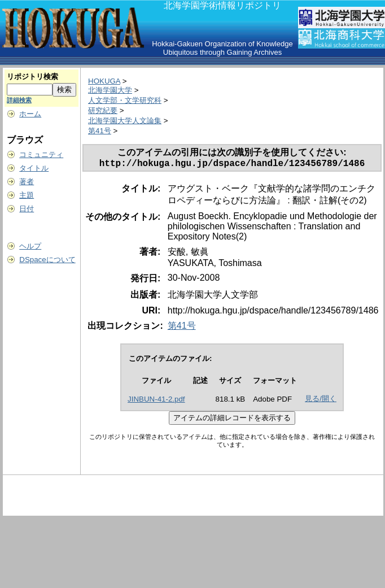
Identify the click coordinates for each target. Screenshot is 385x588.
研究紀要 (103, 110)
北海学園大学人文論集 (125, 121)
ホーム (30, 114)
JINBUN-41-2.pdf (156, 401)
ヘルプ (30, 246)
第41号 (100, 131)
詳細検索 (19, 100)
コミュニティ (41, 154)
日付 (27, 209)
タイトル (34, 168)
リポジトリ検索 (32, 77)
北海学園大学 (110, 90)
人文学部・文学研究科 (125, 100)
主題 (27, 195)
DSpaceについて (47, 260)
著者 (27, 182)
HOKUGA (104, 81)
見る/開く (321, 401)
